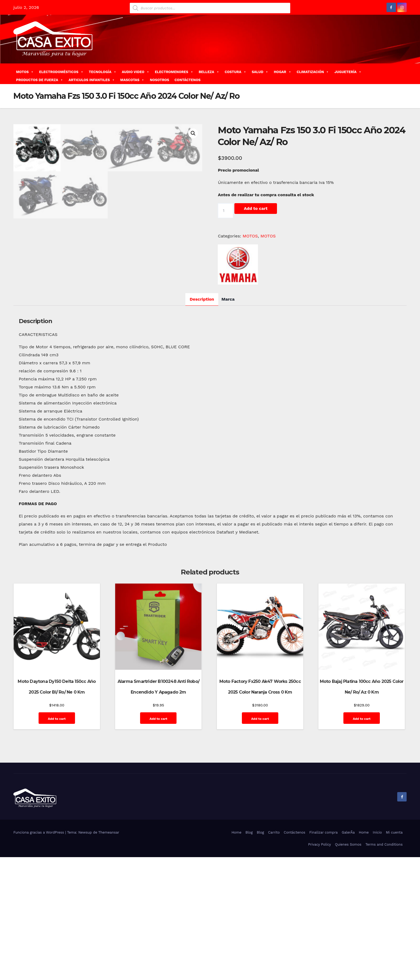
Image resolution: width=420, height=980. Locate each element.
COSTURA (236, 72)
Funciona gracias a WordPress (39, 955)
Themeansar (109, 955)
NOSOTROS (159, 80)
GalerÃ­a (348, 955)
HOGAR (282, 72)
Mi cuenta (394, 955)
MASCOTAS (132, 80)
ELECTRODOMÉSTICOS (61, 72)
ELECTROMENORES (174, 72)
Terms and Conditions (384, 967)
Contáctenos (294, 955)
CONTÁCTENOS (187, 80)
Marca (228, 422)
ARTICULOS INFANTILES (92, 80)
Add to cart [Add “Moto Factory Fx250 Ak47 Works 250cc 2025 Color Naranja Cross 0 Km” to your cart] (260, 841)
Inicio (377, 955)
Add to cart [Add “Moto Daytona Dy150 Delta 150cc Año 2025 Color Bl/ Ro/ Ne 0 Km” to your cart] (57, 841)
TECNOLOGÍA (103, 72)
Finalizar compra (324, 955)
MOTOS (25, 72)
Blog (249, 955)
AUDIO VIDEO (136, 72)
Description (202, 422)
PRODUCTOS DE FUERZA (40, 80)
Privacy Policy (319, 967)
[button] (405, 73)
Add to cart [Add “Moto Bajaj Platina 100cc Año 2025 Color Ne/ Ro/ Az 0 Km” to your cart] (362, 841)
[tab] (202, 422)
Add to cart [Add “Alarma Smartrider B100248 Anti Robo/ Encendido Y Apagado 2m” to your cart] (158, 841)
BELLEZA (209, 72)
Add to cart (256, 208)
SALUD (260, 72)
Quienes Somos (348, 967)
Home (236, 955)
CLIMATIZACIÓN (313, 72)
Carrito (274, 955)
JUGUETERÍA (348, 72)
